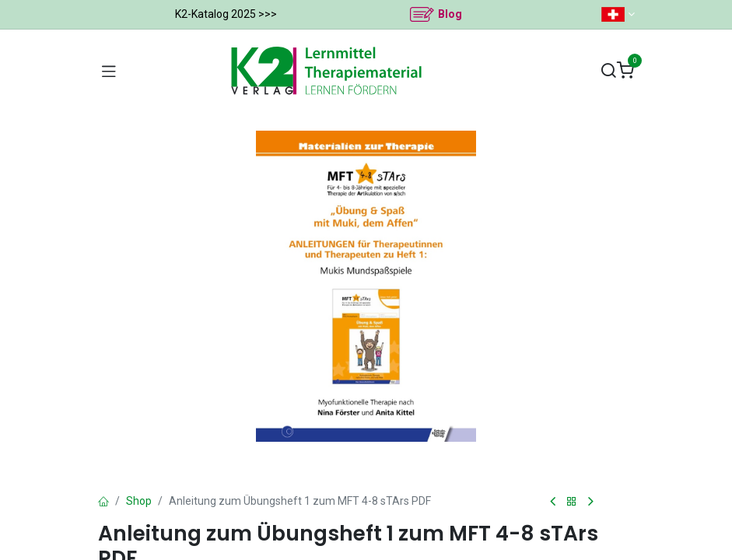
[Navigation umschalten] (109, 71)
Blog (450, 14)
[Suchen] (608, 71)
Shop (139, 501)
